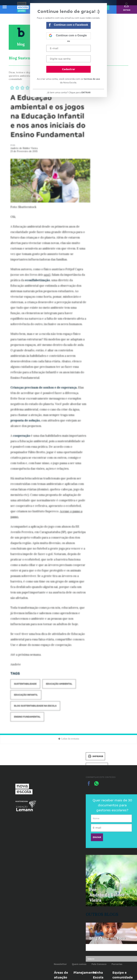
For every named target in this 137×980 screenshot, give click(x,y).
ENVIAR (97, 837)
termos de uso (92, 79)
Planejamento (85, 973)
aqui (47, 275)
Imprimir (95, 756)
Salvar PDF (97, 767)
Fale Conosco (99, 964)
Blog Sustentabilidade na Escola (35, 706)
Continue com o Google (68, 36)
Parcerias (117, 964)
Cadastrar (69, 69)
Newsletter (60, 964)
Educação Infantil (26, 695)
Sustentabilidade (25, 684)
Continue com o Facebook (68, 25)
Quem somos (79, 964)
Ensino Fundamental (27, 717)
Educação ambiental (59, 684)
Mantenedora (22, 802)
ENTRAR (86, 92)
